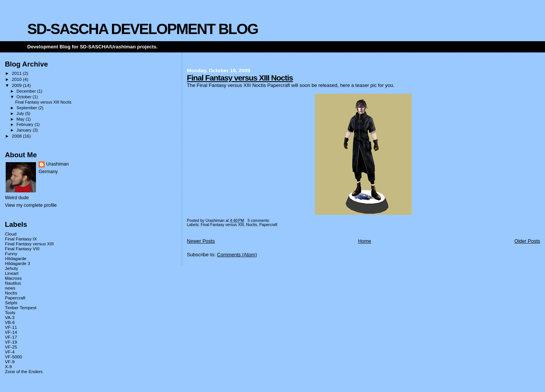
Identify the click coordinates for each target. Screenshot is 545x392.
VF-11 (11, 327)
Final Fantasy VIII (22, 249)
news (10, 288)
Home (365, 241)
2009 (17, 85)
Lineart (12, 273)
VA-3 (10, 317)
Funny (11, 253)
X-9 (8, 366)
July (21, 113)
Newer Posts (201, 241)
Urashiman (58, 164)
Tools (10, 312)
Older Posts (527, 241)
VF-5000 (13, 357)
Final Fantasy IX (21, 239)
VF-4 (10, 352)
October (25, 97)
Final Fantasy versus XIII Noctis (240, 78)
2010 (17, 79)
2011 (17, 73)
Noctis (251, 225)
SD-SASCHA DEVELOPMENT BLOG (143, 29)
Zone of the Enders (24, 371)
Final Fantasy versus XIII (222, 225)
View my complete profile (31, 205)
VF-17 (11, 337)
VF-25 (11, 347)
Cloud (11, 234)
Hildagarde (16, 258)
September (28, 108)
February (26, 124)
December (27, 91)
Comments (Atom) (237, 255)
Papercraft (268, 225)
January (25, 130)
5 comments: (259, 221)
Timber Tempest (21, 308)
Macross (13, 278)
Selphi (11, 303)
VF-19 (11, 342)
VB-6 (10, 322)
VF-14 (11, 332)
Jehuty (12, 268)
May (21, 119)
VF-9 (10, 362)
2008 (17, 136)
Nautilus (13, 283)
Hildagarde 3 (17, 263)
